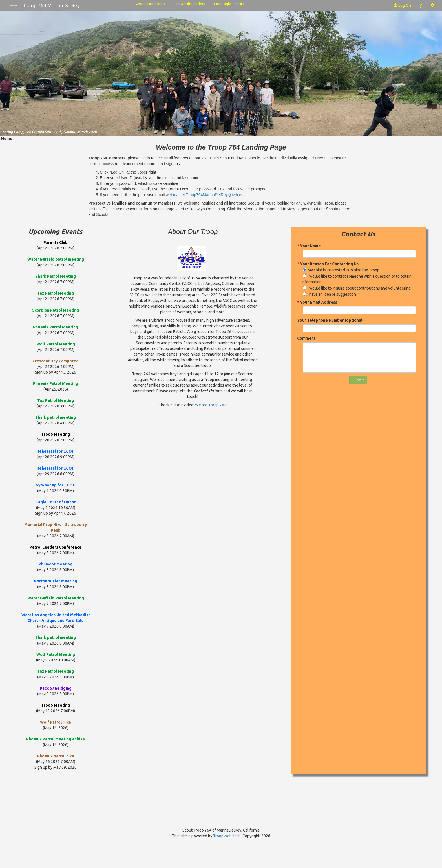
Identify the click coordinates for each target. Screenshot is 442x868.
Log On (402, 5)
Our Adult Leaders (189, 4)
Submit (358, 380)
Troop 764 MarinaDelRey (51, 5)
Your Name (309, 246)
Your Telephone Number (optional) (330, 320)
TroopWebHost (226, 836)
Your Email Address (317, 302)
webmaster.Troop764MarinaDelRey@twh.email (207, 195)
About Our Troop (150, 4)
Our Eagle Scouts (229, 4)
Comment (306, 338)
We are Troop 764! (211, 405)
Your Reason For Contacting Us (328, 264)
